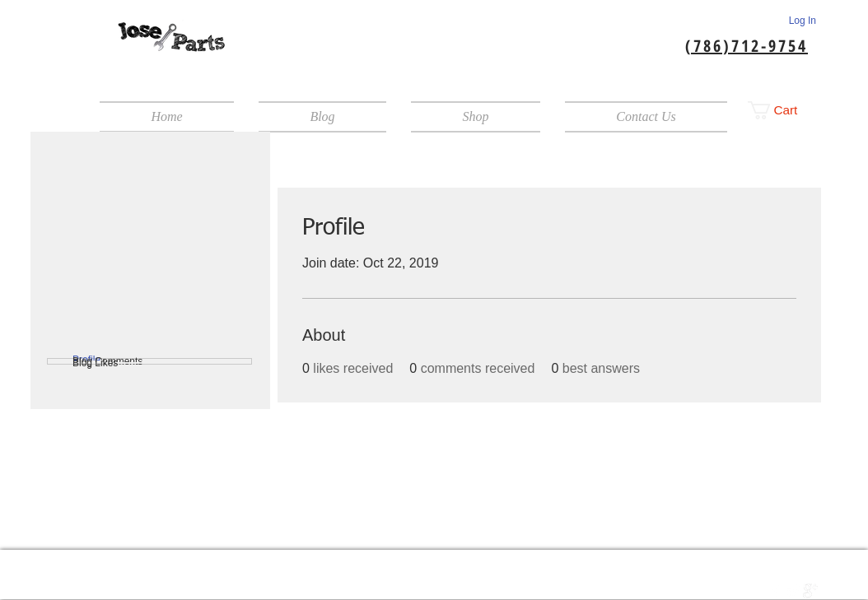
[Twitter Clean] (793, 591)
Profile (86, 360)
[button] (782, 110)
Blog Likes (95, 363)
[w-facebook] (776, 591)
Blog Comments (107, 361)
